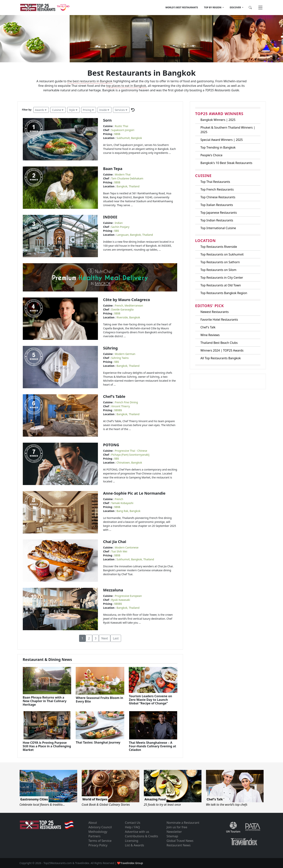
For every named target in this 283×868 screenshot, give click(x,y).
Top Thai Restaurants (215, 182)
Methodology (98, 832)
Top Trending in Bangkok (218, 147)
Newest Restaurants (215, 312)
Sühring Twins (120, 358)
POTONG (111, 445)
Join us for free (177, 827)
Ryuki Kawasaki (121, 600)
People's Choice (212, 155)
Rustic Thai (122, 126)
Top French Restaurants (217, 189)
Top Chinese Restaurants (218, 197)
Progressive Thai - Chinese (131, 451)
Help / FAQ (133, 827)
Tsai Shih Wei (119, 551)
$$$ (117, 231)
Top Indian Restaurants (217, 220)
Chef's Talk (208, 327)
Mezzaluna (113, 590)
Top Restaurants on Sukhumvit (222, 254)
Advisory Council (100, 827)
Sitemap (172, 836)
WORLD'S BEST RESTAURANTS (182, 7)
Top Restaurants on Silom (219, 270)
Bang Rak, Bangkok (129, 511)
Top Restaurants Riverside (219, 247)
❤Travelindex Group (130, 863)
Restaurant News (178, 845)
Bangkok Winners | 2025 (218, 120)
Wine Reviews (210, 335)
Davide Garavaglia (122, 309)
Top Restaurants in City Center (222, 278)
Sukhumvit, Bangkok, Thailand (135, 559)
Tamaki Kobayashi (122, 503)
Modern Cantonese (127, 547)
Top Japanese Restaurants (219, 213)
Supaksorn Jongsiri (123, 130)
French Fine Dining (126, 402)
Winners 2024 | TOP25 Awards (222, 350)
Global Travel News (180, 841)
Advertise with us (137, 832)
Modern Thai (123, 174)
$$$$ (117, 134)
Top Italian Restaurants (217, 205)
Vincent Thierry (120, 406)
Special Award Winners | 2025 (222, 140)
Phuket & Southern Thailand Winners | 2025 (228, 130)
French (119, 499)
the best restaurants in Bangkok (90, 81)
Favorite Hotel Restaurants (219, 320)
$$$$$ (118, 410)
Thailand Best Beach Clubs (219, 343)
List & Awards (135, 845)
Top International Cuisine (218, 228)
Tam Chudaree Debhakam (127, 178)
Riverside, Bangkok (128, 317)
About (93, 823)
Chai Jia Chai (115, 542)
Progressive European (128, 596)
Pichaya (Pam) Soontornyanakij (130, 455)
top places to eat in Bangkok (126, 86)
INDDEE (110, 217)
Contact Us (133, 823)
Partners (94, 836)
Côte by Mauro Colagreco (127, 300)
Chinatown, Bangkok (129, 463)
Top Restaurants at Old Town (221, 285)
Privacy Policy (98, 845)
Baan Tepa (113, 169)
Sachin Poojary (120, 227)
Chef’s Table (114, 396)
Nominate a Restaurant (183, 823)
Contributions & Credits (142, 836)
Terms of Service (100, 841)
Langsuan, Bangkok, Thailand (135, 235)
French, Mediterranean (129, 305)
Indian (119, 223)
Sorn (107, 120)
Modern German (125, 354)
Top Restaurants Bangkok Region (224, 293)
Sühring (111, 348)
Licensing (132, 841)
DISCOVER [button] (236, 7)
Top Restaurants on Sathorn (220, 262)
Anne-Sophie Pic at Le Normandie (134, 493)
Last (116, 638)
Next (105, 638)
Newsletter (174, 832)
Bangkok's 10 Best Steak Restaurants (226, 163)
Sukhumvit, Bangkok (129, 138)
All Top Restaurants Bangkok (221, 358)
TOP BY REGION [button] (213, 7)
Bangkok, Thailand (128, 186)
